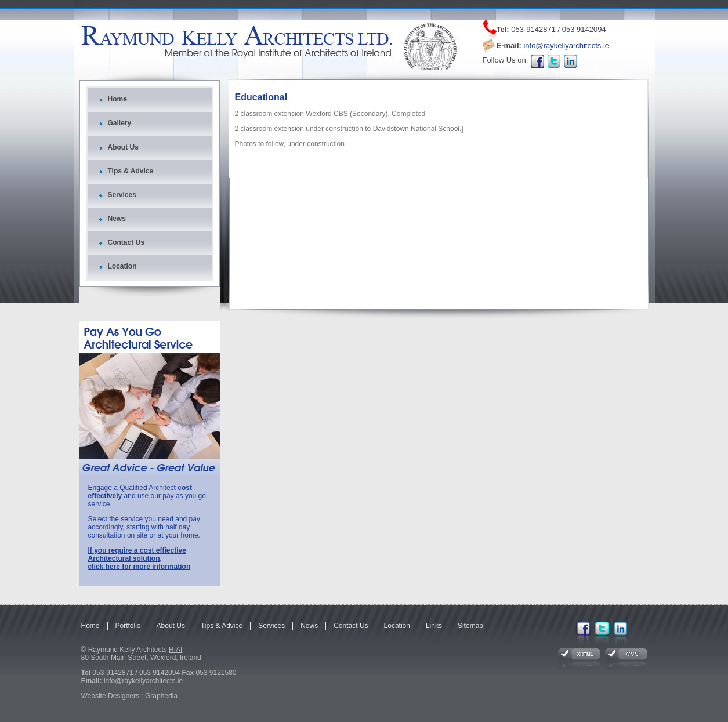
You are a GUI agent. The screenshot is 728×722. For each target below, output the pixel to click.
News (117, 219)
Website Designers (111, 696)
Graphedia (161, 696)
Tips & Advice (131, 171)
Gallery (120, 123)
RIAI (175, 650)
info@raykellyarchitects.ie (566, 46)
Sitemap (470, 626)
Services (122, 195)
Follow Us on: (506, 60)
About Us (123, 147)
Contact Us (126, 242)
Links (434, 626)
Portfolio (128, 626)
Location (122, 266)
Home (117, 99)
